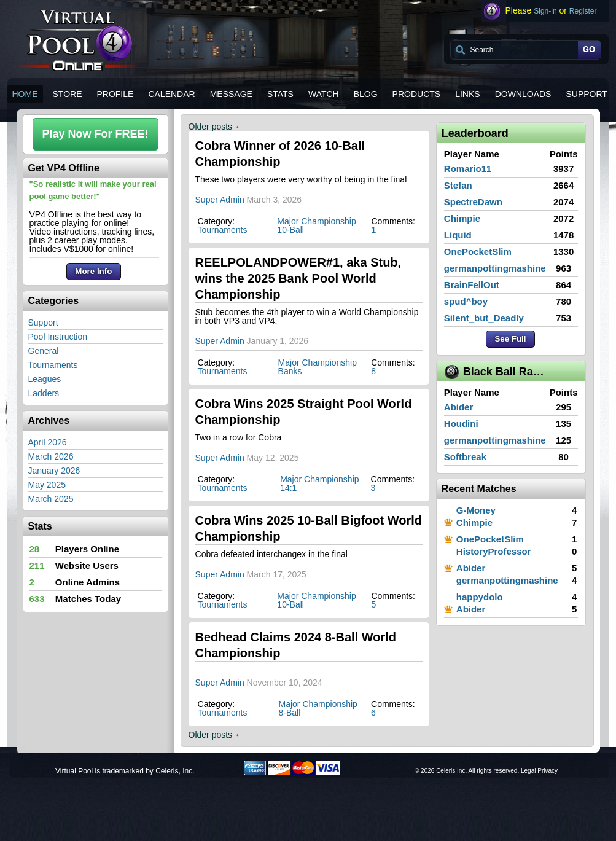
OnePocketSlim (478, 252)
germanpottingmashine (495, 268)
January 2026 (54, 471)
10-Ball (290, 230)
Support (43, 323)
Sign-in (545, 11)
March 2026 (51, 456)
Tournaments (53, 365)
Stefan (458, 185)
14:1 (288, 488)
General (44, 351)
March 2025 (51, 499)
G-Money (476, 510)
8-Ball (290, 713)
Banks (290, 371)
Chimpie (462, 218)
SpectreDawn (473, 202)
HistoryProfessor (494, 551)
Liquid (458, 235)
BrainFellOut (472, 285)
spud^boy (466, 301)
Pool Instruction (58, 337)
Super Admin (220, 200)
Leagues (45, 379)
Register (583, 11)
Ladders (44, 393)
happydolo (480, 597)
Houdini (461, 424)
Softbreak (465, 457)
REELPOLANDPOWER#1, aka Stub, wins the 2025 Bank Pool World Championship (298, 278)
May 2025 (47, 485)
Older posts (216, 127)
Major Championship (316, 221)
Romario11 (468, 169)
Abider (459, 407)
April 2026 (48, 442)
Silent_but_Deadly (484, 318)
